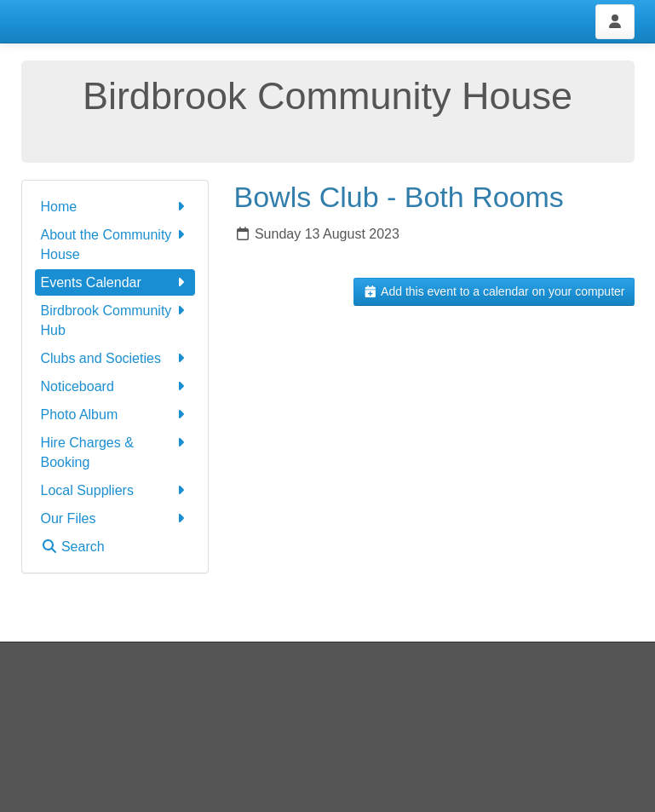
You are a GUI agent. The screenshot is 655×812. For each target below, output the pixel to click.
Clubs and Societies (115, 358)
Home (115, 207)
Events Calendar (115, 282)
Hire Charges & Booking (115, 451)
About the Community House (115, 243)
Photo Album (115, 415)
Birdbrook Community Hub (115, 319)
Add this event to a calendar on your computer (494, 291)
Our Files (115, 518)
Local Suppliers (115, 490)
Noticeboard (115, 386)
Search (73, 547)
